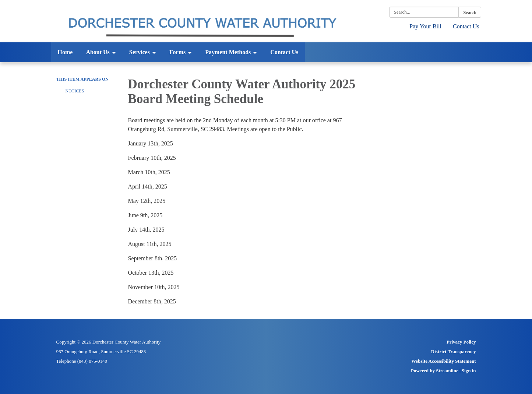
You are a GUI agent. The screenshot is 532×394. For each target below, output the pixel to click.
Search (470, 12)
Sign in (469, 371)
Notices (75, 91)
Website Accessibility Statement (443, 361)
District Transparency (454, 351)
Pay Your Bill (425, 26)
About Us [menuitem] (98, 52)
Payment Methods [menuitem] (228, 52)
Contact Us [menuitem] (284, 52)
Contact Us (466, 26)
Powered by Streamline (435, 371)
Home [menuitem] (65, 52)
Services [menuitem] (140, 52)
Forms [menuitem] (177, 52)
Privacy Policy (461, 342)
